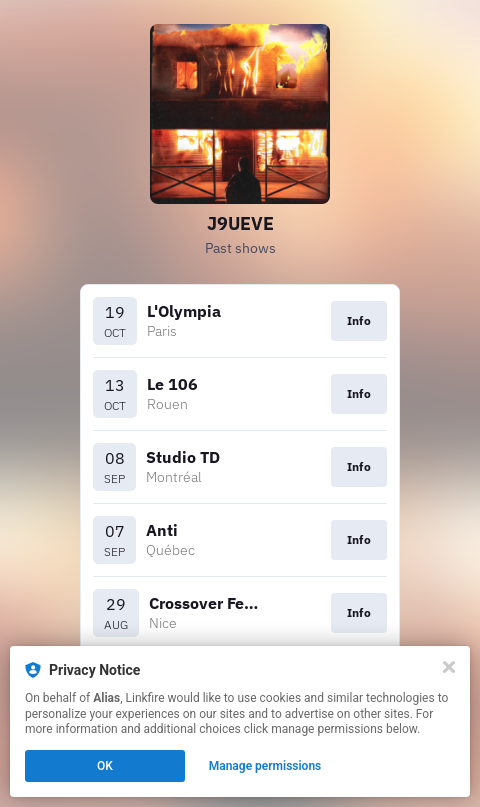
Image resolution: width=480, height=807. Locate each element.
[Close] (449, 667)
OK (105, 766)
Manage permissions (265, 766)
